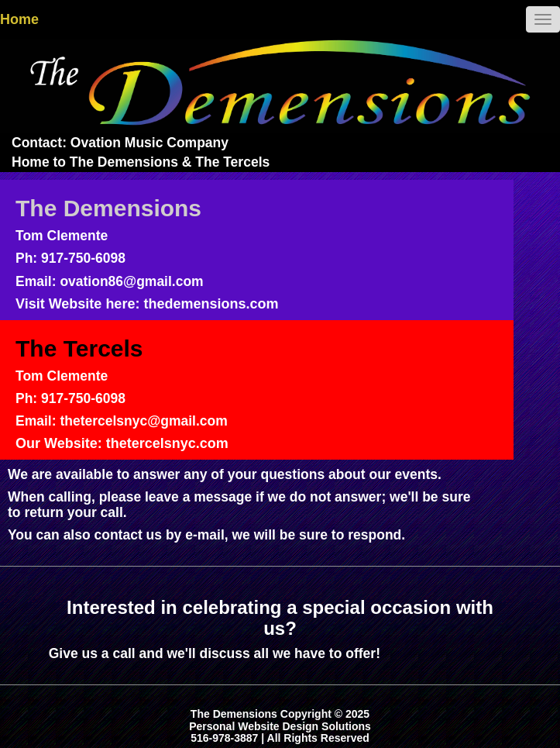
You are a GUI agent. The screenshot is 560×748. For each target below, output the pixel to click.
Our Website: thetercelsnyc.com (122, 443)
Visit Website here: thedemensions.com (147, 304)
